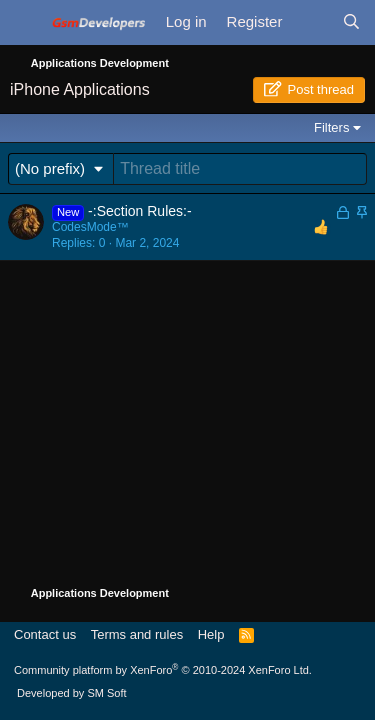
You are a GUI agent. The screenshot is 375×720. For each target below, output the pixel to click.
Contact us (45, 634)
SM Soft (106, 693)
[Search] (351, 22)
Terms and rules (137, 634)
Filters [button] (331, 127)
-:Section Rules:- (139, 211)
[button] (61, 168)
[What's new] (311, 22)
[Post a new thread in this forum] (240, 169)
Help (211, 634)
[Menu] (25, 27)
